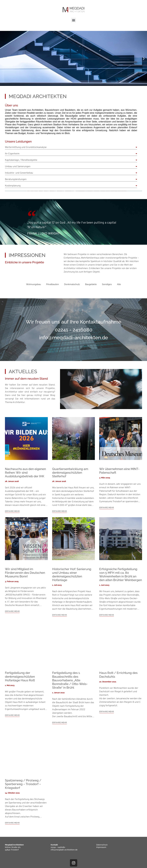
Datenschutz (102, 845)
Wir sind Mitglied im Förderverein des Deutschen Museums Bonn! (25, 573)
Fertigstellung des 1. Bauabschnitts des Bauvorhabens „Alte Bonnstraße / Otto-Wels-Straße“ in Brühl (70, 680)
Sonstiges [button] (107, 284)
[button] (73, 20)
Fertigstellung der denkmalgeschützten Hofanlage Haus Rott (20, 676)
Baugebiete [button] (91, 284)
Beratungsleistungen (16, 179)
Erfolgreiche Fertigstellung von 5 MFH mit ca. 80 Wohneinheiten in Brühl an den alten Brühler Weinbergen (121, 575)
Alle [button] (119, 284)
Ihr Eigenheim (12, 154)
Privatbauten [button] (53, 284)
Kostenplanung (13, 186)
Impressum (101, 847)
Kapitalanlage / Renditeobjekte (21, 160)
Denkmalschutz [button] (72, 284)
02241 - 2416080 (58, 847)
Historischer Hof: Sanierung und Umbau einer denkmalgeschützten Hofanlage (72, 575)
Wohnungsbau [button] (34, 284)
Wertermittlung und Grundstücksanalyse (26, 147)
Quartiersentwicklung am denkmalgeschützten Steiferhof (70, 473)
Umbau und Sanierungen (18, 167)
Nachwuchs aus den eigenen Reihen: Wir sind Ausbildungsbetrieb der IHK (25, 473)
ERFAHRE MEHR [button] (12, 511)
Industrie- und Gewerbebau (19, 173)
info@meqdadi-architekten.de (64, 850)
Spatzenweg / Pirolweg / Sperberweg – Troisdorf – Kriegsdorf (23, 784)
